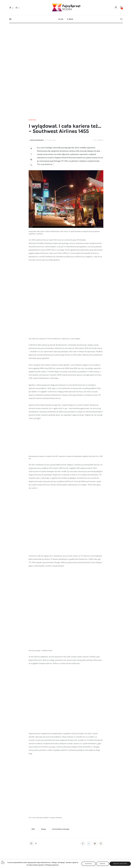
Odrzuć (103, 864)
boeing (43, 829)
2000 (33, 829)
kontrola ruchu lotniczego (61, 829)
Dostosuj (89, 864)
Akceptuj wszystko (120, 864)
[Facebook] (12, 8)
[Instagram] (18, 8)
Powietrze (32, 120)
